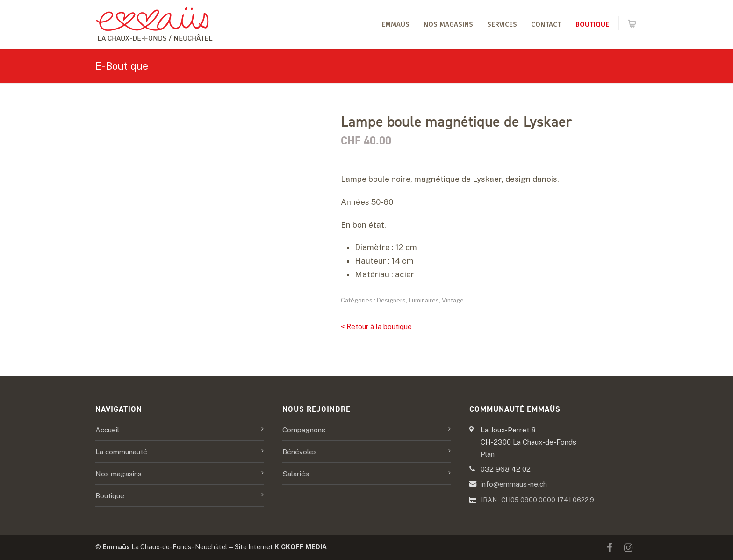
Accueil (107, 430)
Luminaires (424, 300)
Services (502, 24)
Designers (391, 300)
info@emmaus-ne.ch (514, 484)
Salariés (296, 474)
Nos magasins (448, 24)
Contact (546, 24)
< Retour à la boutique (376, 327)
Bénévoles (300, 452)
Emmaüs (395, 24)
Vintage (453, 300)
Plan (488, 454)
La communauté (121, 452)
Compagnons (304, 430)
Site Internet (281, 547)
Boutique (592, 24)
